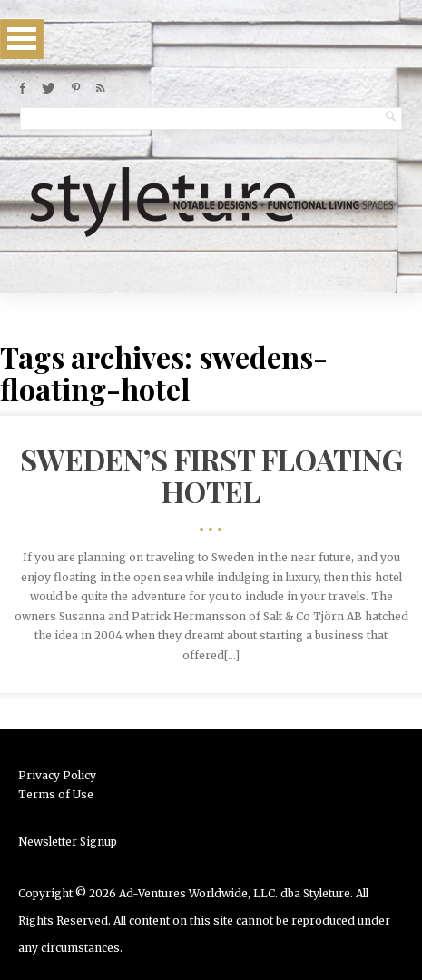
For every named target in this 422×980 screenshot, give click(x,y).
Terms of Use (56, 794)
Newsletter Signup (68, 841)
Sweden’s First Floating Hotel (211, 475)
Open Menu (22, 39)
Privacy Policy (57, 775)
